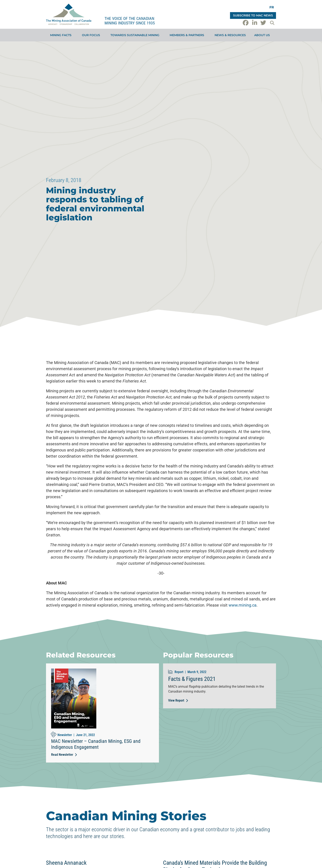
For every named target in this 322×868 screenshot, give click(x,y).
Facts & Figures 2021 (192, 679)
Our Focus (92, 35)
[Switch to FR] (272, 7)
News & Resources (230, 35)
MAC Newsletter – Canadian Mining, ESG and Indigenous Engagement (96, 744)
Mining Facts (62, 35)
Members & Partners (188, 35)
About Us (263, 35)
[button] (272, 23)
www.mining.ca (243, 605)
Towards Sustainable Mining (136, 35)
